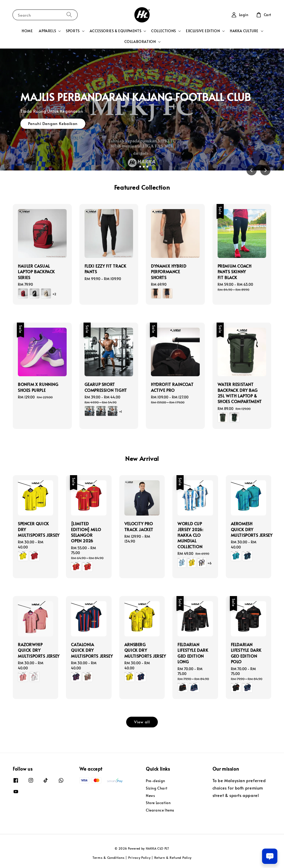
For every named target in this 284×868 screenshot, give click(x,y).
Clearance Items (160, 810)
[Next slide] (265, 170)
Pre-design (156, 781)
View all (142, 722)
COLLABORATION (140, 42)
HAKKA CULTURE (244, 31)
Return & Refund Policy (173, 858)
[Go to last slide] (252, 170)
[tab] (137, 166)
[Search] (69, 15)
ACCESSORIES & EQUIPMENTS (115, 31)
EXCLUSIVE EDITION (203, 31)
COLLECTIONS (164, 31)
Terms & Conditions (109, 858)
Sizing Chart (157, 788)
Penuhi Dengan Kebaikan (53, 123)
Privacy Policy (139, 858)
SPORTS (73, 31)
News (150, 796)
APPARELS (47, 31)
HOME (27, 31)
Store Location (158, 803)
